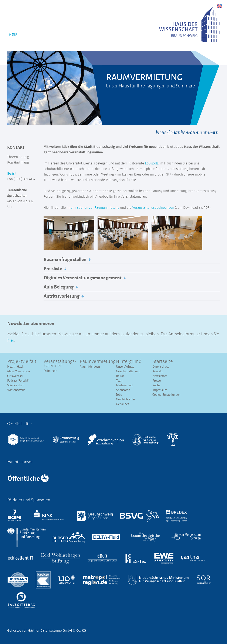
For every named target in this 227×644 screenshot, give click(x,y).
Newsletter (160, 376)
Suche (156, 385)
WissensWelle (16, 390)
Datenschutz (161, 366)
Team (120, 381)
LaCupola (152, 163)
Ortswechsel (15, 376)
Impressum (160, 390)
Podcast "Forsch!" (18, 381)
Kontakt (158, 371)
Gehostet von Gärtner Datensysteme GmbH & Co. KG (47, 631)
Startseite (163, 362)
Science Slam (16, 385)
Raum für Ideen (90, 366)
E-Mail (12, 174)
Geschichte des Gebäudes (126, 402)
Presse (157, 381)
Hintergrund (129, 362)
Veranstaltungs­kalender (59, 364)
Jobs (119, 395)
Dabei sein (50, 371)
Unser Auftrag (125, 366)
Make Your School (19, 371)
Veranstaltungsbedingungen (153, 208)
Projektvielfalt (22, 362)
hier (11, 340)
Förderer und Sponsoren (124, 388)
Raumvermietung (95, 362)
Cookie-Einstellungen (166, 395)
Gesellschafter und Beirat (128, 373)
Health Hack (15, 366)
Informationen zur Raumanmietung (93, 208)
